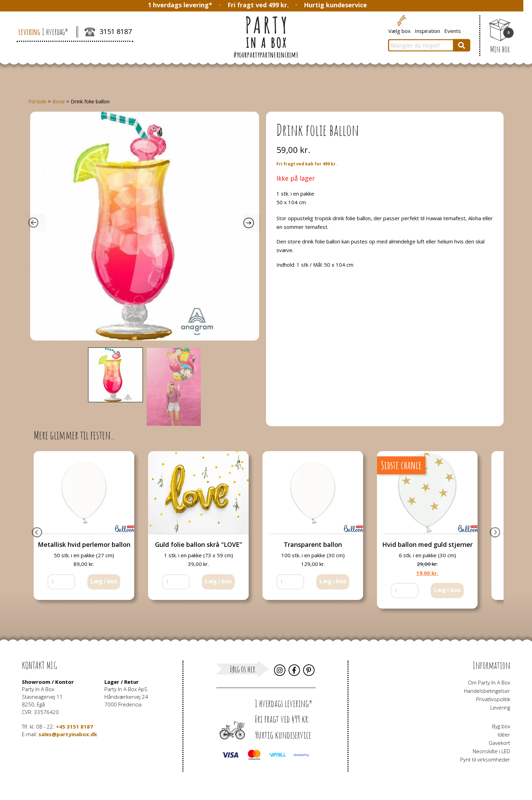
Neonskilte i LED (491, 751)
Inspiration (427, 31)
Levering (500, 707)
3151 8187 (108, 32)
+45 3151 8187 (74, 726)
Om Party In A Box (489, 682)
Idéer (504, 734)
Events (453, 31)
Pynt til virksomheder (485, 759)
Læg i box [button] (104, 581)
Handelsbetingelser (487, 691)
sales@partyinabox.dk (68, 734)
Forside (37, 101)
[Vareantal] (61, 582)
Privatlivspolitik (493, 699)
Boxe (59, 101)
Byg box (501, 726)
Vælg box (400, 31)
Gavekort (499, 743)
